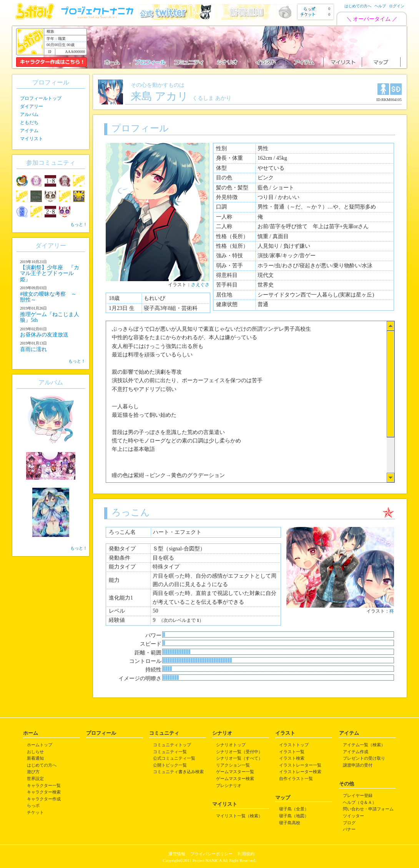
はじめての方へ (358, 6)
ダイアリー (32, 106)
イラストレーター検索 (300, 772)
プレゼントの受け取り (364, 758)
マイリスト (32, 139)
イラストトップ (294, 745)
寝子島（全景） (294, 809)
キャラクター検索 (44, 792)
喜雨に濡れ (33, 349)
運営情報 (177, 854)
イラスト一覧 (292, 752)
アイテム (29, 131)
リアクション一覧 (233, 765)
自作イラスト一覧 (296, 779)
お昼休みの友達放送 (44, 335)
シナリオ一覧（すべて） (239, 758)
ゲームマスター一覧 (235, 772)
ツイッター (353, 816)
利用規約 (246, 854)
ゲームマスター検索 (235, 779)
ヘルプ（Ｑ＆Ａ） (360, 802)
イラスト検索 (292, 758)
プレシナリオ (229, 785)
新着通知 (35, 758)
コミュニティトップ (172, 745)
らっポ (33, 805)
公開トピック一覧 (170, 765)
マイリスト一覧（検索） (239, 816)
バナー (349, 829)
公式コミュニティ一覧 (174, 758)
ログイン (397, 6)
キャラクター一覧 (44, 785)
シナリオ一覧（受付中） (239, 752)
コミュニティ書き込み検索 (178, 772)
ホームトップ (40, 745)
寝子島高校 (290, 823)
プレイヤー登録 (358, 795)
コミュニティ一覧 (170, 752)
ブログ (349, 823)
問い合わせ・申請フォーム (368, 809)
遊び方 (33, 772)
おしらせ (35, 752)
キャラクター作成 (44, 799)
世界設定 (35, 779)
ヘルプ (380, 6)
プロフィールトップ (41, 98)
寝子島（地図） (294, 816)
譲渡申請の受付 (358, 765)
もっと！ (79, 224)
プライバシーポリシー (211, 854)
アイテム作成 (356, 752)
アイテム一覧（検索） (364, 745)
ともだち (29, 123)
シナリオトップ (231, 745)
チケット (35, 812)
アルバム (29, 114)
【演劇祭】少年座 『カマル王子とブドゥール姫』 (50, 273)
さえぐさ (200, 285)
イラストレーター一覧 (300, 765)
